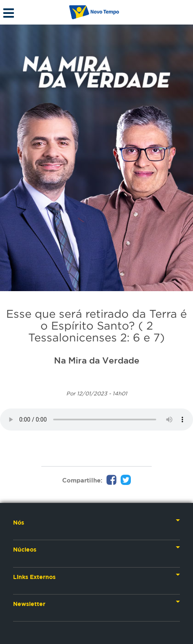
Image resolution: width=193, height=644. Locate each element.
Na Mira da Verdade (97, 360)
